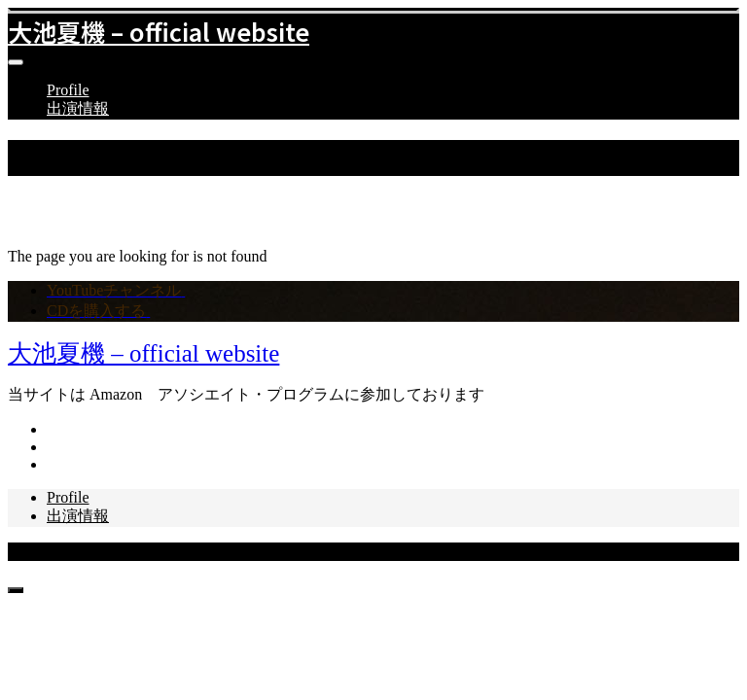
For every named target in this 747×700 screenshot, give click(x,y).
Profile (68, 90)
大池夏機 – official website (159, 31)
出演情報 (78, 108)
